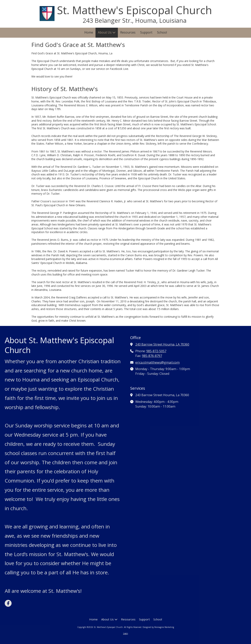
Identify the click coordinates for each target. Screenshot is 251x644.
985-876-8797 (152, 356)
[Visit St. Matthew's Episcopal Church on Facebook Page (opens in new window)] (8, 603)
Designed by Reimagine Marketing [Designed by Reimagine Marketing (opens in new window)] (158, 627)
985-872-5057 (156, 351)
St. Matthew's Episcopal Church (135, 10)
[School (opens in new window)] (162, 33)
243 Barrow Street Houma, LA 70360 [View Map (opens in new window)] (162, 344)
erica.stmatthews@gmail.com (157, 362)
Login (126, 633)
